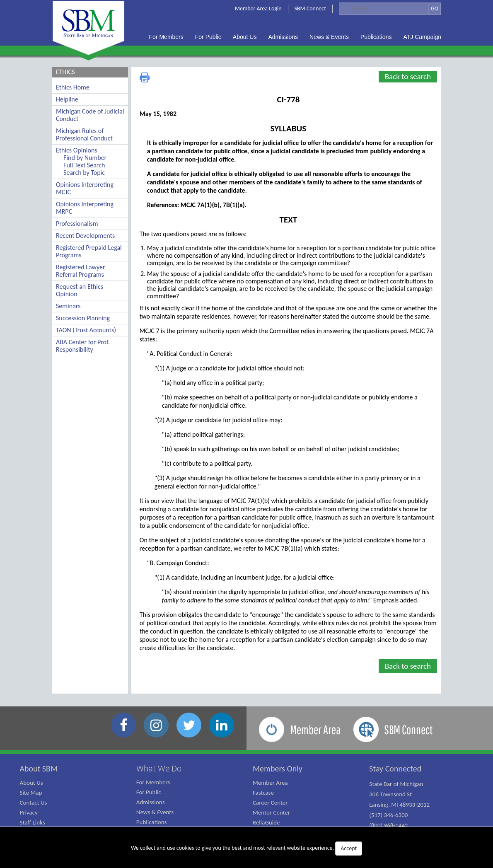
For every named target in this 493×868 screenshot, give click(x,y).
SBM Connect (310, 8)
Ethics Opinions (77, 150)
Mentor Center (271, 812)
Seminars (68, 306)
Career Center (270, 803)
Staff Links (33, 822)
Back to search (408, 76)
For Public (149, 792)
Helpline (67, 99)
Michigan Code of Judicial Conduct (90, 115)
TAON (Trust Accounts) (86, 330)
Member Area (270, 783)
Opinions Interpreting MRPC (85, 208)
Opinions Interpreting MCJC (85, 188)
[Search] (383, 9)
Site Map (31, 793)
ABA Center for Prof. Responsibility (83, 346)
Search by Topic (84, 173)
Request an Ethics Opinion (80, 290)
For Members (153, 782)
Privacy (29, 812)
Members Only (278, 769)
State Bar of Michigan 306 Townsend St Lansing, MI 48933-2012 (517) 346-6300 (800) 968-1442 (399, 805)
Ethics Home (73, 87)
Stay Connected (395, 769)
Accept (349, 848)
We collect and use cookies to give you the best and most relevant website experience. (247, 849)
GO (435, 8)
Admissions (151, 802)
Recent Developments (85, 236)
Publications (152, 822)
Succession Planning (83, 318)
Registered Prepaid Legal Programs (89, 251)
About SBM (39, 769)
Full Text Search (84, 165)
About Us (31, 783)
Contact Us (34, 803)
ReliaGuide (266, 822)
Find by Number (85, 158)
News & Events (155, 812)
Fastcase (263, 793)
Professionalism (77, 224)
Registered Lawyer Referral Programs (81, 271)
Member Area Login (258, 8)
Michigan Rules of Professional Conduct (84, 134)
